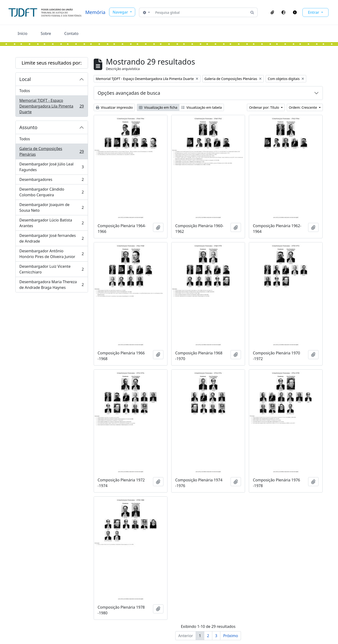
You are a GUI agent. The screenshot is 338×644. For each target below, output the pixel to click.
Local (25, 79)
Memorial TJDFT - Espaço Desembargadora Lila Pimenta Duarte (52, 106)
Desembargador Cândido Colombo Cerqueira (52, 192)
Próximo (231, 636)
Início (23, 33)
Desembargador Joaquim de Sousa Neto (52, 207)
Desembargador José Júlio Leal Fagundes (52, 167)
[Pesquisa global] (200, 12)
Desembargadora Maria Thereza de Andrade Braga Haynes (52, 285)
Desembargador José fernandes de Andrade (52, 238)
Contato (71, 33)
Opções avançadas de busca (129, 93)
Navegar (121, 12)
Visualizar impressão (114, 107)
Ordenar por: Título (264, 107)
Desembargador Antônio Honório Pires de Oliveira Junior (52, 254)
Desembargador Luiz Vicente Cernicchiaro (52, 269)
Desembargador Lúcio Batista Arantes (52, 223)
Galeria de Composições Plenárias (52, 151)
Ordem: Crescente (303, 107)
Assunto (28, 127)
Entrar (314, 12)
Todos (25, 91)
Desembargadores (52, 181)
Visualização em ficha (158, 107)
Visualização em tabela (201, 107)
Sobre (46, 33)
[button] (272, 12)
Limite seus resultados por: (52, 63)
